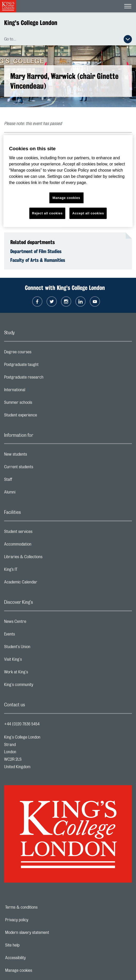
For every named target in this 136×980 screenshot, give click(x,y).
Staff (29, 481)
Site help (30, 945)
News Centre (36, 623)
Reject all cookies (47, 213)
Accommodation (38, 546)
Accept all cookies (88, 213)
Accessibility (33, 958)
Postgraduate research (44, 379)
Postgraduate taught (42, 366)
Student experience (41, 416)
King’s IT (31, 571)
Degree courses (38, 353)
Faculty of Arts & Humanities (38, 260)
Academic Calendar (41, 583)
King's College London (31, 23)
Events (30, 635)
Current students (39, 468)
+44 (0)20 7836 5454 (22, 724)
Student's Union (38, 648)
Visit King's (33, 661)
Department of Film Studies (36, 251)
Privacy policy (34, 920)
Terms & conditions (39, 907)
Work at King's (37, 673)
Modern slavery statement (45, 933)
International (35, 391)
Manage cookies (36, 970)
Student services (39, 533)
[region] (68, 181)
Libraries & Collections (44, 558)
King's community (39, 686)
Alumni (30, 493)
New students (36, 456)
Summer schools (39, 404)
